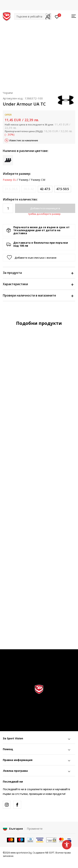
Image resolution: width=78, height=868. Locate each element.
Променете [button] (35, 829)
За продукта (38, 273)
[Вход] (57, 17)
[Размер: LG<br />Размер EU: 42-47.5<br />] (45, 189)
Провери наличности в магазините (38, 295)
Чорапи (8, 93)
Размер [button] (24, 180)
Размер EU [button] (10, 180)
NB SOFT (50, 853)
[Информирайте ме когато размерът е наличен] (11, 189)
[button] (33, 16)
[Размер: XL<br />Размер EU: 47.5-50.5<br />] (63, 189)
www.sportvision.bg (21, 853)
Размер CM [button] (38, 180)
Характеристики (38, 284)
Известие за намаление (24, 140)
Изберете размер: (17, 174)
